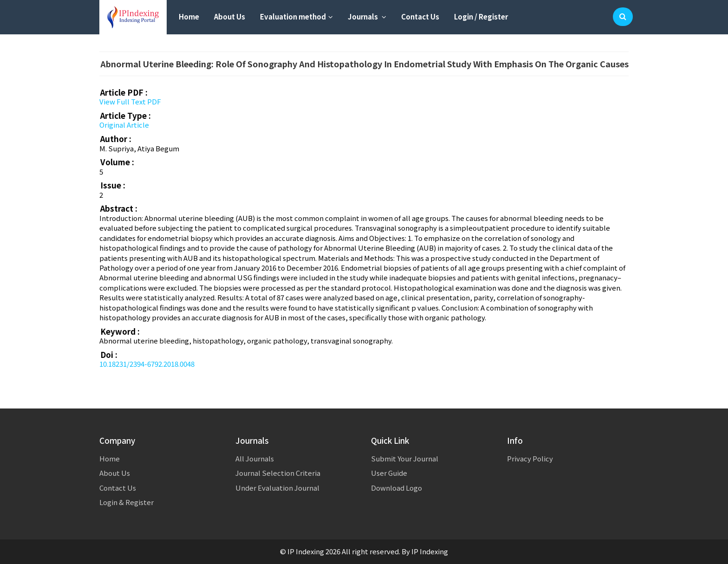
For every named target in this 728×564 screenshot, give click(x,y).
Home (189, 16)
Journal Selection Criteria (278, 473)
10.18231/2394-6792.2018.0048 (147, 364)
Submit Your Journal (405, 458)
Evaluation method (296, 16)
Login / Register (481, 16)
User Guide (389, 473)
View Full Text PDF (130, 101)
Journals (367, 16)
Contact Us (420, 16)
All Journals (255, 458)
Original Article (124, 125)
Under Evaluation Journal (277, 488)
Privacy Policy (530, 458)
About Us (230, 16)
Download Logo (396, 488)
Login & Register (127, 502)
